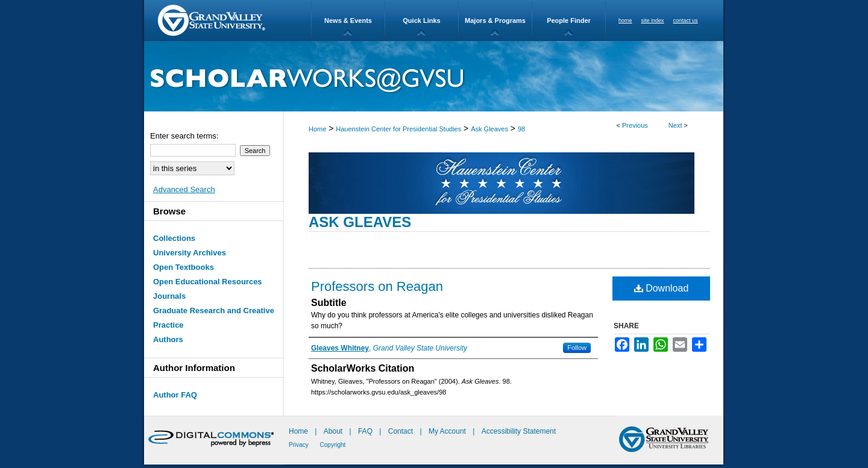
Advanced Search (184, 189)
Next (675, 125)
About (334, 431)
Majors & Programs (495, 20)
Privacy (300, 445)
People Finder (569, 20)
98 (521, 129)
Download (662, 288)
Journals (169, 296)
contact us (686, 20)
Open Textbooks (184, 267)
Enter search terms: (184, 136)
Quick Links (421, 20)
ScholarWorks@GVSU (434, 76)
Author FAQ (175, 395)
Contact (401, 431)
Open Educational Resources (208, 282)
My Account (448, 431)
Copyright (333, 445)
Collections (174, 238)
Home (317, 129)
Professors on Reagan (377, 286)
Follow (577, 348)
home (625, 20)
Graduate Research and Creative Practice (214, 318)
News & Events (348, 20)
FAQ (366, 431)
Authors (168, 339)
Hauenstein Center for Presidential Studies (398, 129)
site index (653, 20)
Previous (635, 125)
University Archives (190, 253)
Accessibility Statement (519, 431)
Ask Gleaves (489, 129)
